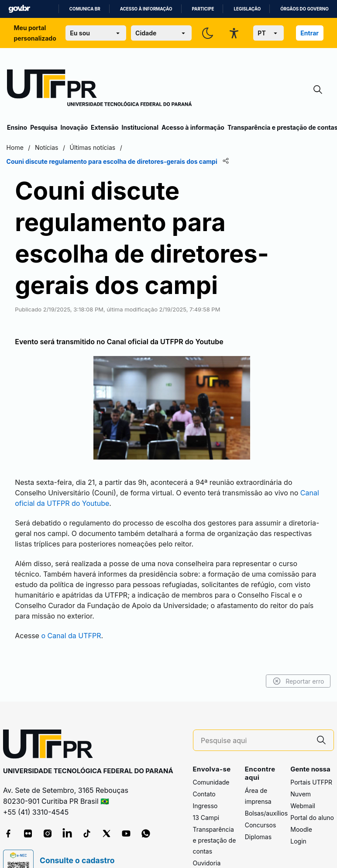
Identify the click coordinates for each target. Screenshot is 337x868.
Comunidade (211, 743)
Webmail (303, 767)
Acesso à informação (146, 9)
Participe (203, 9)
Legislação (247, 9)
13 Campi (206, 779)
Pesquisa (44, 127)
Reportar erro (297, 643)
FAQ (199, 836)
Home (15, 147)
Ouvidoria (207, 824)
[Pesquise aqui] (255, 702)
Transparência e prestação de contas (215, 801)
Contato (204, 755)
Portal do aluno (312, 779)
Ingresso (205, 767)
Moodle (301, 790)
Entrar (309, 33)
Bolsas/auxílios (266, 775)
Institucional (140, 127)
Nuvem (301, 755)
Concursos (261, 787)
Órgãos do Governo (304, 9)
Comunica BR (85, 9)
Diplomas (258, 798)
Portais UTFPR (311, 743)
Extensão (105, 127)
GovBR (19, 9)
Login (298, 802)
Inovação (74, 127)
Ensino (17, 127)
